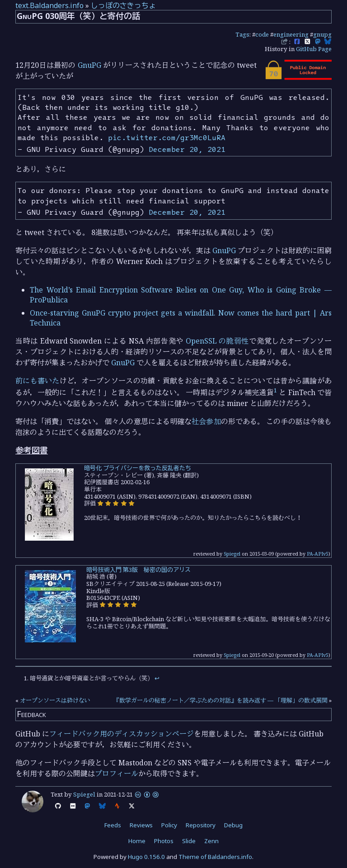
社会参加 (206, 421)
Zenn (211, 841)
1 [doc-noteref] (275, 390)
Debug (233, 825)
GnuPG (89, 65)
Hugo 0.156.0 (146, 857)
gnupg (322, 34)
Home (137, 841)
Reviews (141, 825)
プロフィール (117, 774)
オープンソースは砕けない (55, 700)
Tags (242, 34)
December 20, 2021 (187, 149)
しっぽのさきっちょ (123, 5)
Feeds (113, 825)
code (262, 34)
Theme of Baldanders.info (215, 857)
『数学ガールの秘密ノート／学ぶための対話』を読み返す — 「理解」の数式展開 (220, 700)
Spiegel (232, 554)
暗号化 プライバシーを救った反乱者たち (138, 468)
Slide (189, 841)
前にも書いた (38, 381)
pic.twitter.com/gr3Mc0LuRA (167, 137)
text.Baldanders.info (49, 5)
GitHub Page (314, 49)
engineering (291, 34)
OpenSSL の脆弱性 (217, 341)
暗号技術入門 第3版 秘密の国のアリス (138, 570)
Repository (201, 825)
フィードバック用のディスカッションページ (122, 734)
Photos (164, 841)
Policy (169, 825)
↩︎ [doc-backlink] (157, 678)
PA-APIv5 (318, 554)
